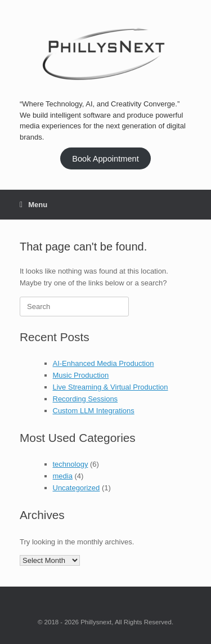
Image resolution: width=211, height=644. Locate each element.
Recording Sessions (86, 399)
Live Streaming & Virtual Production (111, 387)
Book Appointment (105, 159)
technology (71, 464)
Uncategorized (77, 488)
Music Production (81, 375)
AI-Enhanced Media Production (104, 363)
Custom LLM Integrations (94, 411)
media (63, 476)
